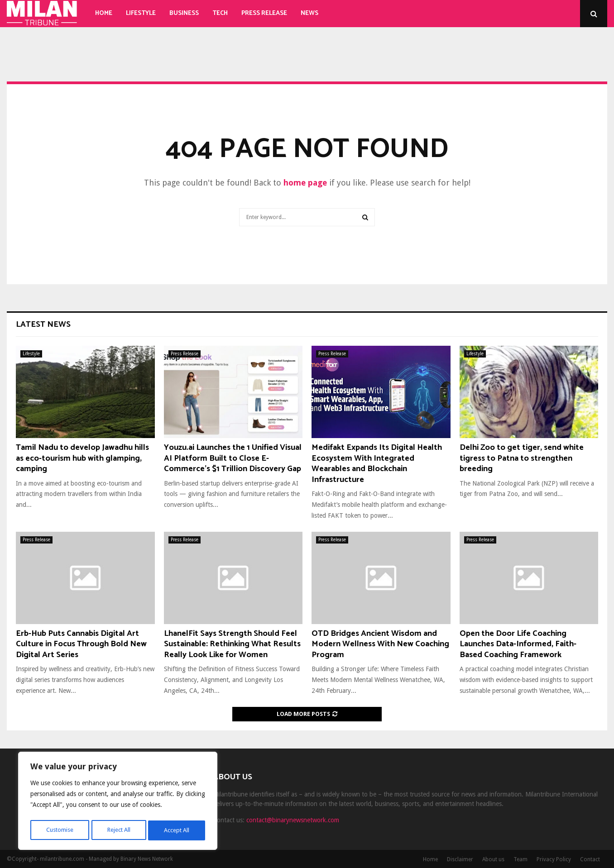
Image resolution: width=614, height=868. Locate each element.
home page (305, 183)
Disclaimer (460, 859)
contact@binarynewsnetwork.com (293, 820)
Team (520, 859)
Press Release (264, 13)
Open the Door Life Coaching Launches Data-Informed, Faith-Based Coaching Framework (518, 644)
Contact (590, 859)
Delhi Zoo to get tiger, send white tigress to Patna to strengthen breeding (522, 458)
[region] (118, 802)
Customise (59, 830)
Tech (220, 13)
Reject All (119, 830)
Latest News (43, 324)
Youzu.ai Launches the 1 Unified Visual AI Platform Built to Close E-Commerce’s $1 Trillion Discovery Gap (233, 458)
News (309, 13)
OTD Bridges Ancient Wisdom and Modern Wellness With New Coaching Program (380, 644)
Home (104, 13)
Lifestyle (141, 13)
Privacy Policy (554, 859)
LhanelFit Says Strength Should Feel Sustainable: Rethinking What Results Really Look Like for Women (232, 644)
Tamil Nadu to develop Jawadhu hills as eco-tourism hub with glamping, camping (82, 458)
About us (493, 859)
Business (184, 13)
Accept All (177, 830)
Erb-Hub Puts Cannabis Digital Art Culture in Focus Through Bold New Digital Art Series (81, 644)
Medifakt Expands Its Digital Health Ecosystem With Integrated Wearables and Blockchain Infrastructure (377, 463)
